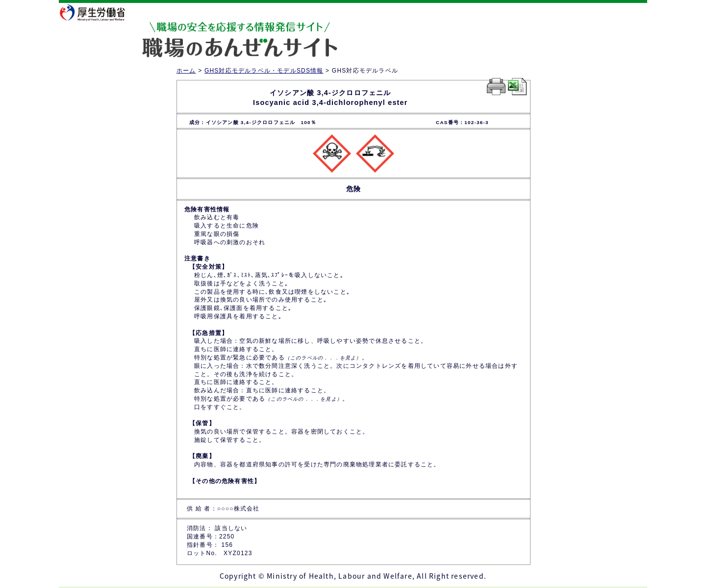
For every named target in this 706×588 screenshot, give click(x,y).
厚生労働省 (99, 12)
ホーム (186, 71)
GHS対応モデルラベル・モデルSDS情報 (264, 71)
